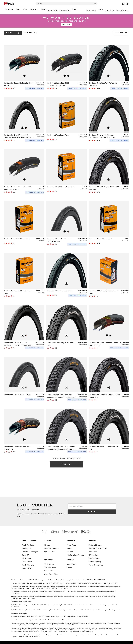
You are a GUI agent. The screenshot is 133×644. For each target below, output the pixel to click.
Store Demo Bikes (51, 574)
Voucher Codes (94, 558)
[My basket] (123, 4)
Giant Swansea (50, 571)
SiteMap (70, 552)
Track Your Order (28, 545)
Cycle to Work (50, 552)
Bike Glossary (27, 562)
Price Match (93, 552)
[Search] (66, 4)
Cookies (69, 548)
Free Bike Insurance (51, 548)
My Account (26, 558)
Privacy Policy (72, 545)
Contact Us (26, 555)
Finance (47, 545)
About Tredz (71, 564)
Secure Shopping (95, 562)
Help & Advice (27, 568)
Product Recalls (28, 565)
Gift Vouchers (94, 555)
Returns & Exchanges (30, 552)
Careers (69, 567)
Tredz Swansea (50, 567)
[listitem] (24, 66)
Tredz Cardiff (49, 564)
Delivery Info (27, 548)
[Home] (9, 4)
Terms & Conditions (96, 565)
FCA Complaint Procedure (76, 555)
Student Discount (95, 545)
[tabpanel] (41, 10)
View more (67, 464)
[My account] (127, 4)
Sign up (92, 512)
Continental (31, 33)
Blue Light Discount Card (98, 548)
